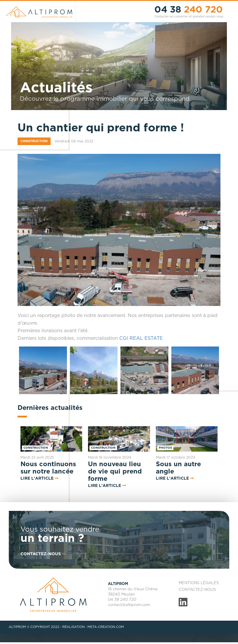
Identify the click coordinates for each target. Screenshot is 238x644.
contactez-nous (44, 554)
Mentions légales (199, 583)
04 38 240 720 (122, 600)
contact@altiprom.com (129, 605)
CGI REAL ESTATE (141, 338)
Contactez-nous (197, 590)
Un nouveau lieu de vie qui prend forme (115, 471)
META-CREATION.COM (106, 627)
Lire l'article (37, 478)
